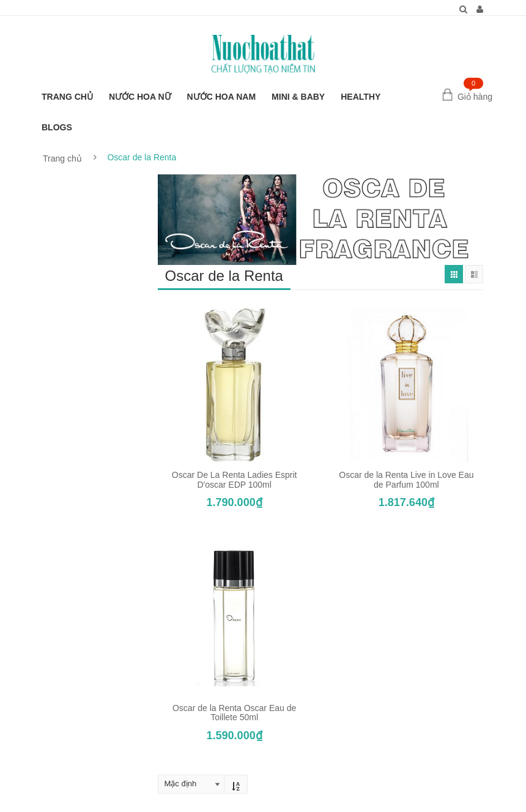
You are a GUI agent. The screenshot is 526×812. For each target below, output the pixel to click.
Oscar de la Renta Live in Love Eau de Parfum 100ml (406, 479)
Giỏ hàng (475, 97)
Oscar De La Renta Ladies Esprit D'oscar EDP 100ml (235, 479)
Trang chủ (62, 158)
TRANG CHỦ (67, 97)
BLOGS (57, 127)
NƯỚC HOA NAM (221, 97)
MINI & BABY (298, 97)
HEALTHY (361, 97)
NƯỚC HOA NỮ (140, 97)
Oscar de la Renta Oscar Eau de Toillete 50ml (234, 713)
